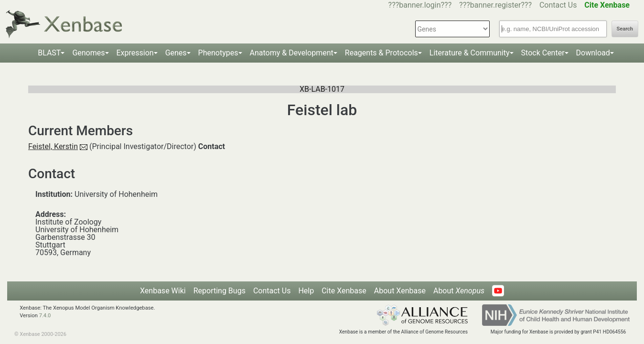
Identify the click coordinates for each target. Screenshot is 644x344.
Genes (176, 53)
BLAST (49, 53)
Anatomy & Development (292, 53)
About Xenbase (400, 291)
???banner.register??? (495, 5)
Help (306, 291)
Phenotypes (218, 53)
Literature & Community (470, 53)
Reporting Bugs (220, 291)
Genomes (88, 53)
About (459, 291)
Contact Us (558, 5)
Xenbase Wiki (163, 291)
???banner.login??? (420, 5)
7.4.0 (45, 316)
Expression (135, 53)
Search (625, 29)
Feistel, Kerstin (53, 146)
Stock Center (543, 53)
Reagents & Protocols (381, 53)
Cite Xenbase (344, 291)
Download (593, 53)
